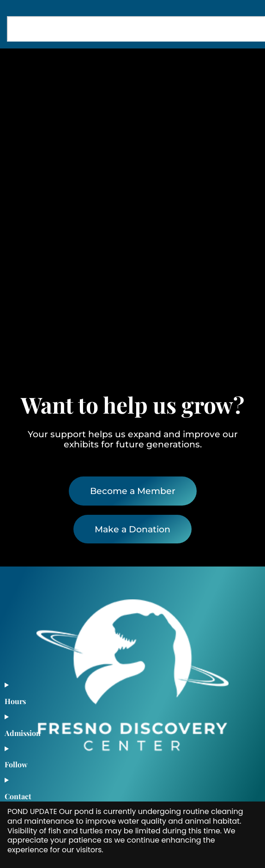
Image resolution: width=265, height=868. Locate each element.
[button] (243, 65)
